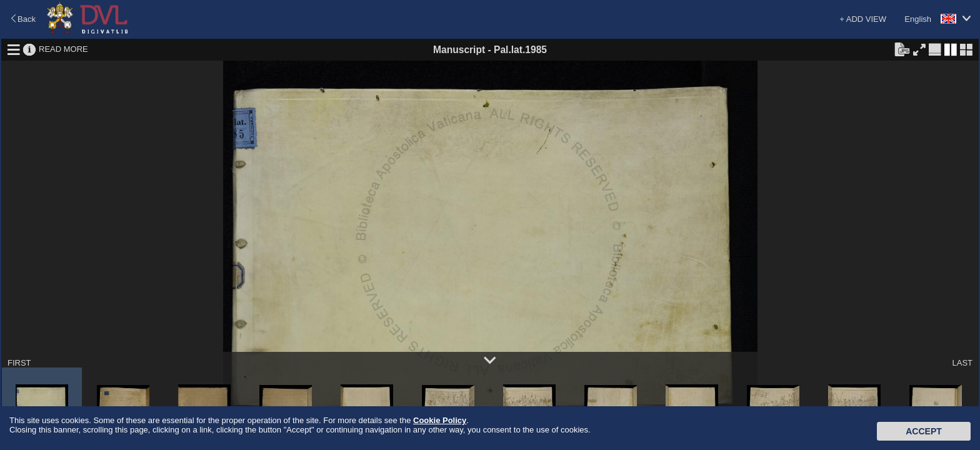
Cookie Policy (440, 420)
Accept (924, 431)
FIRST (19, 363)
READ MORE (63, 49)
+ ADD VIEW (863, 19)
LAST (962, 363)
